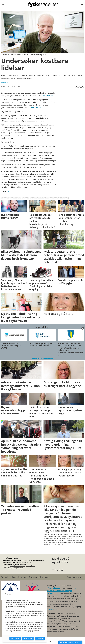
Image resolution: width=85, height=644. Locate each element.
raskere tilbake (7, 198)
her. (9, 191)
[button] (83, 328)
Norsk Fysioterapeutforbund (17, 564)
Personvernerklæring (36, 561)
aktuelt (43, 198)
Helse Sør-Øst (48, 96)
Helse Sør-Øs (36, 108)
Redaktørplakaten (53, 588)
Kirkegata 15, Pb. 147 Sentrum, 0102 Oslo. (16, 561)
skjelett (25, 198)
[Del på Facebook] (77, 87)
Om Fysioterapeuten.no (15, 568)
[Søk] (82, 5)
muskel (18, 198)
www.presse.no (54, 609)
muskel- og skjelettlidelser (58, 198)
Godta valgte (28, 638)
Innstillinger (15, 638)
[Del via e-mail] (82, 87)
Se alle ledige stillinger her (42, 358)
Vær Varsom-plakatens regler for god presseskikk (62, 591)
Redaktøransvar (74, 577)
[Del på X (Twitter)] (80, 87)
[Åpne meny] (3, 5)
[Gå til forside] (43, 5)
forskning (34, 198)
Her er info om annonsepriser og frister (23, 566)
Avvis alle (40, 638)
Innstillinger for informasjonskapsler (70, 642)
